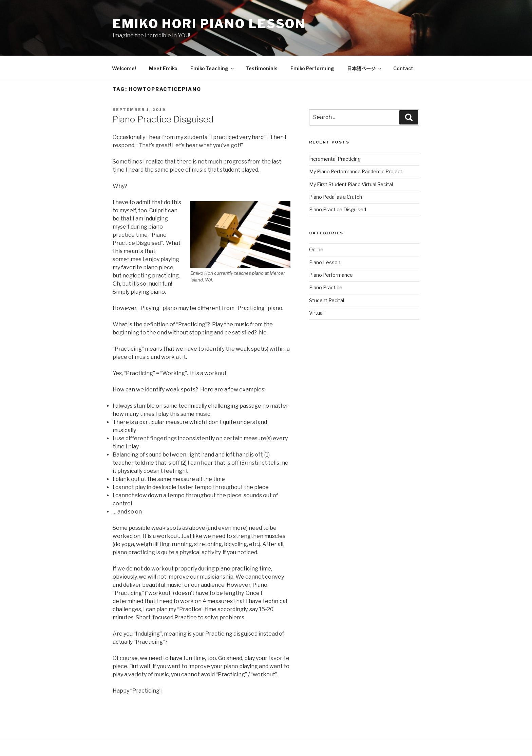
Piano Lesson (325, 262)
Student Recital (327, 300)
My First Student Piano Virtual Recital (351, 184)
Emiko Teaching (213, 68)
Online (316, 249)
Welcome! (124, 68)
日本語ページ (365, 68)
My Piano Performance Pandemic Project (356, 171)
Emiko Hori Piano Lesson (209, 24)
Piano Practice (326, 287)
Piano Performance (331, 275)
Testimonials (262, 68)
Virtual (316, 313)
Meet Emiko (163, 68)
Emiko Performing (312, 68)
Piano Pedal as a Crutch (336, 197)
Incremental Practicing (335, 159)
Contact (403, 68)
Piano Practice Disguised (163, 119)
